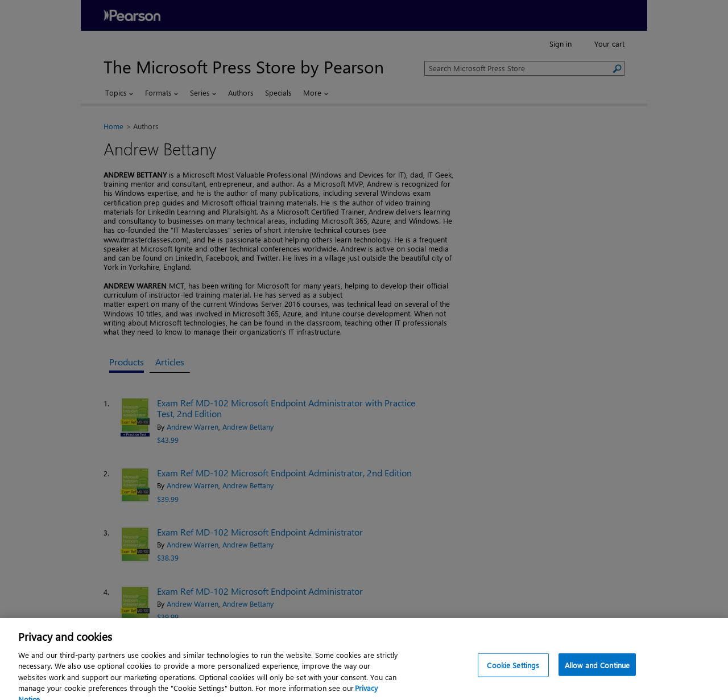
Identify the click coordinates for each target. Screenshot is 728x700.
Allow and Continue (597, 672)
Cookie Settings (513, 672)
